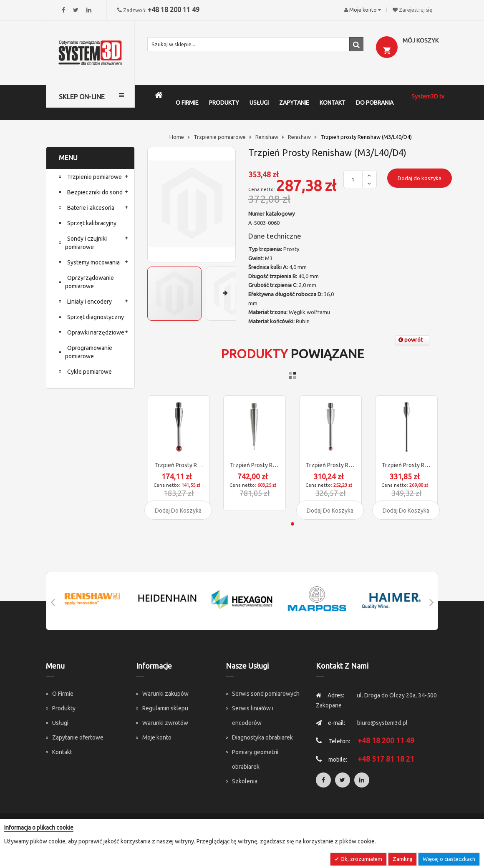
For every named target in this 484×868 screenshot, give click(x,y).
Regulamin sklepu (165, 708)
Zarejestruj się (416, 10)
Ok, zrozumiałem (361, 859)
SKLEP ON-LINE (82, 97)
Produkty (64, 708)
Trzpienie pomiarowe (220, 137)
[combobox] (256, 44)
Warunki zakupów (165, 694)
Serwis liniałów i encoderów (253, 716)
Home (177, 137)
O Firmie (63, 694)
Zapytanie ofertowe (78, 737)
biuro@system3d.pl (382, 723)
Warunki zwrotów (165, 723)
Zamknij (402, 859)
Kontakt (62, 752)
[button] (235, 294)
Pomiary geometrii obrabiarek (255, 759)
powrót (411, 340)
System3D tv (428, 96)
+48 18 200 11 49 (174, 10)
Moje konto (157, 737)
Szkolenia (245, 781)
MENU (68, 158)
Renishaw (267, 137)
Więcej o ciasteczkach (449, 859)
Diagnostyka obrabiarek (262, 737)
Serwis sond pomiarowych (266, 694)
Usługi (60, 723)
